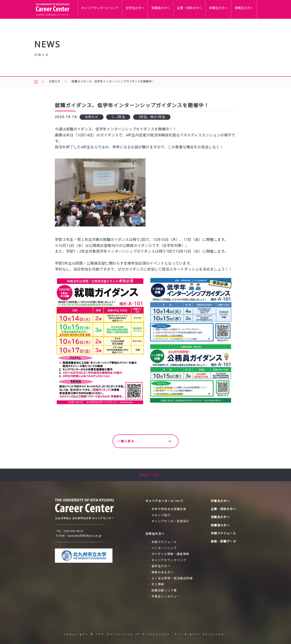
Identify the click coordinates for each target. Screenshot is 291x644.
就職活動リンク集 (164, 590)
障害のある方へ (163, 572)
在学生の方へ (151, 9)
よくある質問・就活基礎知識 (172, 578)
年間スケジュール (164, 542)
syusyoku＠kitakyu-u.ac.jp (84, 535)
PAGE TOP (149, 475)
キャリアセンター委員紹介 (171, 521)
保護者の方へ (174, 9)
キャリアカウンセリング (169, 560)
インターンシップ (164, 548)
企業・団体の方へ (198, 9)
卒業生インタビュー (166, 596)
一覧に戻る (144, 441)
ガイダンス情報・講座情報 (170, 554)
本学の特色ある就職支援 (169, 509)
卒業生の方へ (223, 9)
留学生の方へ (161, 566)
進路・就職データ (224, 541)
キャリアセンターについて (121, 9)
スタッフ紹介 (161, 515)
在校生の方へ (155, 534)
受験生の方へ (246, 9)
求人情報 (158, 584)
